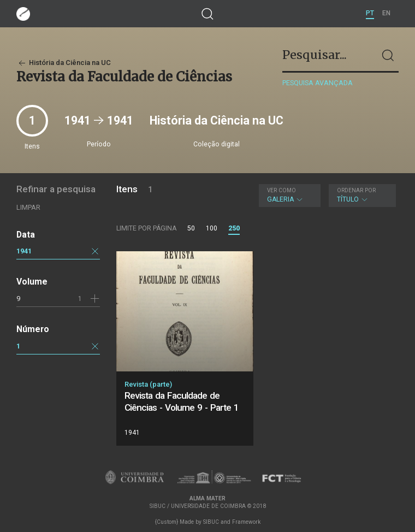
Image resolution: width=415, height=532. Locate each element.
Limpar (28, 207)
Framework (246, 522)
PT (370, 13)
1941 (24, 251)
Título (361, 195)
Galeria (289, 195)
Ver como (281, 190)
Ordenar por (356, 190)
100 (212, 228)
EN (386, 13)
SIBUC (211, 522)
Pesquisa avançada (318, 83)
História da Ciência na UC (64, 63)
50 (191, 228)
